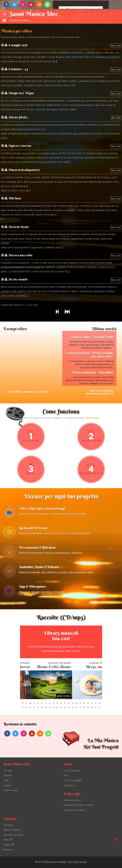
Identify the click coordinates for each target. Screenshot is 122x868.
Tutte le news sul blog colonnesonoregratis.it (99, 392)
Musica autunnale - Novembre (93, 372)
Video (8, 840)
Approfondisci (92, 418)
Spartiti (9, 845)
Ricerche (8, 850)
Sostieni (8, 785)
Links (6, 780)
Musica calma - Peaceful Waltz (92, 337)
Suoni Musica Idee (34, 16)
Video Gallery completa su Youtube (28, 392)
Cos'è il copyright (73, 780)
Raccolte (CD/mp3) (13, 835)
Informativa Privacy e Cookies (79, 805)
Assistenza (69, 785)
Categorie (8, 825)
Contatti (8, 776)
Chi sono (8, 771)
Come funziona (72, 771)
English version (11, 790)
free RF (116, 118)
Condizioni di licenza (74, 810)
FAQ (66, 776)
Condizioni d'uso (72, 800)
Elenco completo (12, 830)
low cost (116, 45)
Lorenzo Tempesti (58, 862)
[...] (55, 61)
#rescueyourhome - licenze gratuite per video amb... (90, 355)
